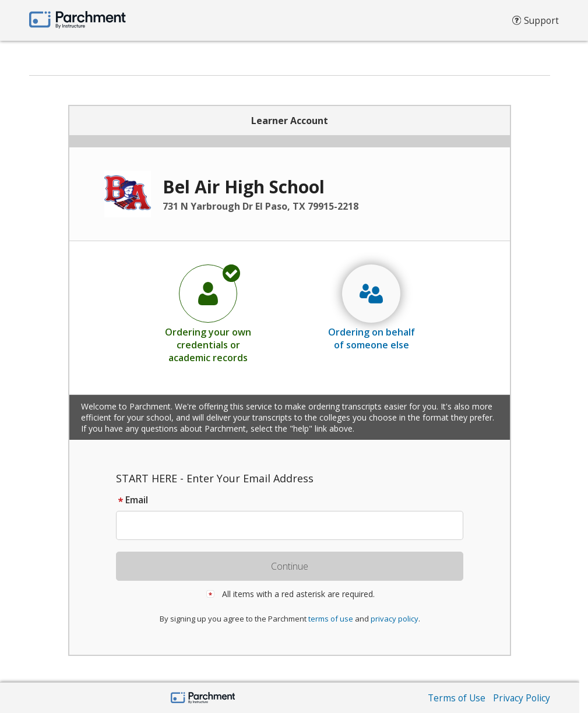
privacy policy (395, 619)
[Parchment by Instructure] (203, 699)
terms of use (331, 619)
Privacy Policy (521, 698)
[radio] (208, 313)
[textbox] (295, 525)
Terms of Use (455, 698)
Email (132, 500)
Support (535, 23)
